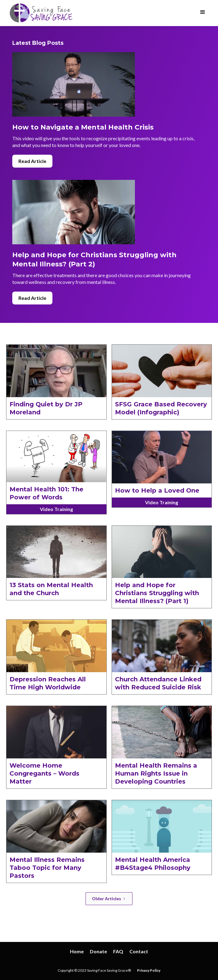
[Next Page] (109, 899)
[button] (203, 12)
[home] (40, 13)
